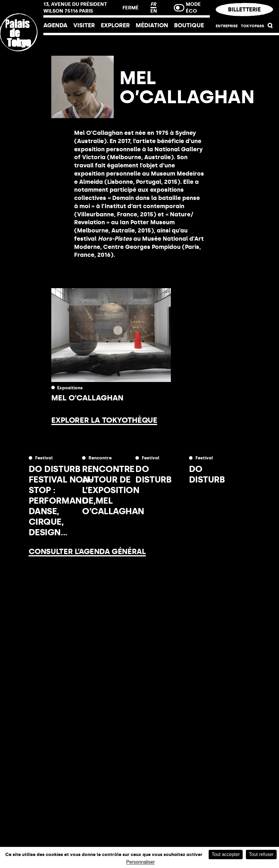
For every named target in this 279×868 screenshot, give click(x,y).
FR (153, 4)
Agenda (55, 25)
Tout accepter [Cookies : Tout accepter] (226, 854)
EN (154, 11)
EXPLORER (115, 25)
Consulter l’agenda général (87, 551)
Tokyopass (252, 26)
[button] (270, 27)
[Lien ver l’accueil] (22, 71)
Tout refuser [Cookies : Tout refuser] (261, 854)
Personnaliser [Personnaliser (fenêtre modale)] (141, 862)
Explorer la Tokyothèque (104, 420)
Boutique (189, 25)
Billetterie (244, 10)
